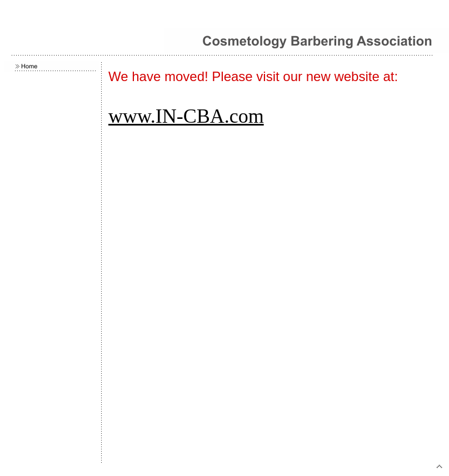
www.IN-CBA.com (186, 116)
